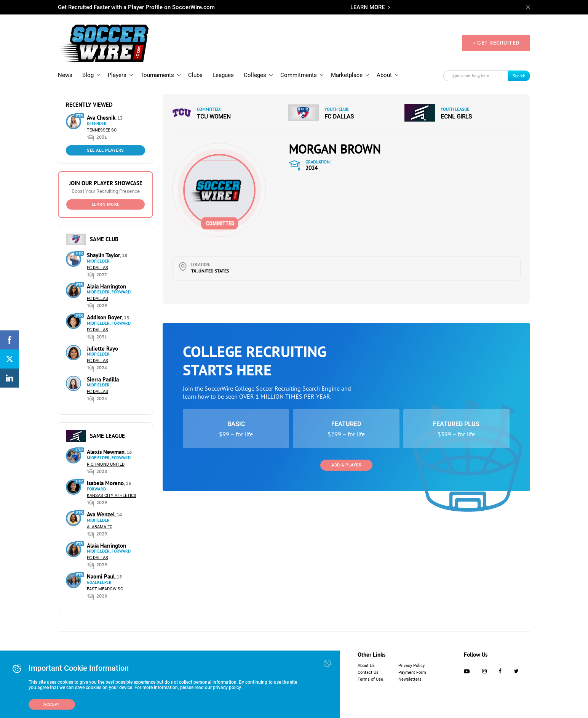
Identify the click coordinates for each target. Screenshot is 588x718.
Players (117, 75)
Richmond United (106, 464)
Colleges (255, 75)
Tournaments (157, 75)
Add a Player (346, 465)
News (65, 75)
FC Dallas (97, 268)
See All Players (105, 150)
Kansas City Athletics (112, 496)
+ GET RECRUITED (496, 43)
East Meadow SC (105, 589)
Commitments (299, 75)
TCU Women (214, 117)
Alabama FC (100, 527)
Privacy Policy (411, 666)
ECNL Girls (456, 117)
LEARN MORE (367, 7)
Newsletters (410, 679)
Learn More (106, 204)
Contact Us (368, 672)
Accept (52, 704)
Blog (88, 75)
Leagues (223, 75)
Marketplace (347, 75)
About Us (366, 666)
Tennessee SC (102, 130)
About (384, 75)
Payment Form (412, 672)
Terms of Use (370, 679)
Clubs (195, 75)
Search (519, 76)
